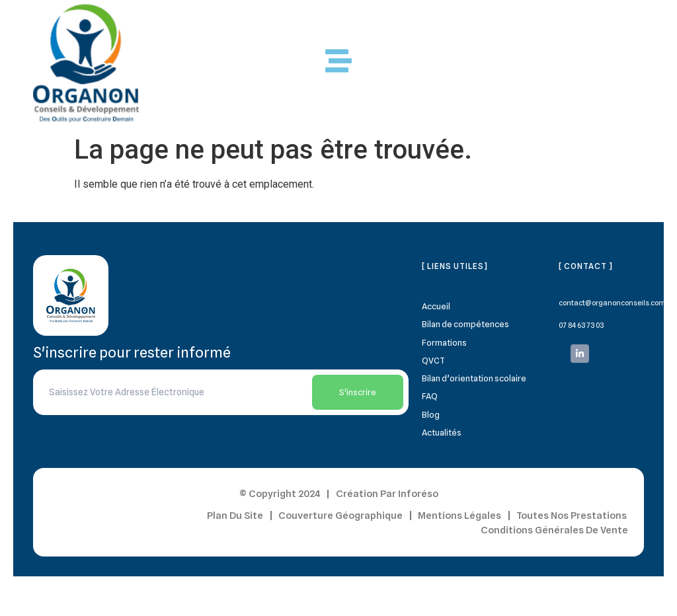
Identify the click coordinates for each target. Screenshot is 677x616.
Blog (431, 414)
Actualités (442, 432)
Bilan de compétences (465, 324)
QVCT (433, 360)
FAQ (430, 396)
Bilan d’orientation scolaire (474, 378)
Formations (444, 342)
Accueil (436, 306)
